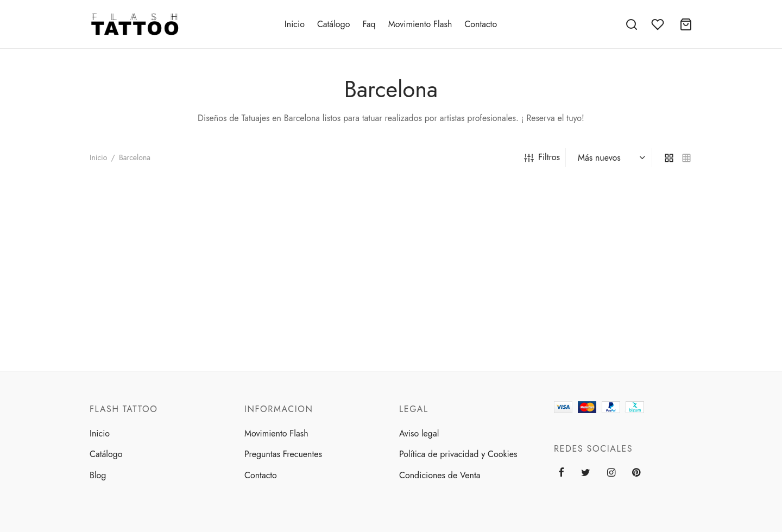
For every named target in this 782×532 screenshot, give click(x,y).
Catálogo (334, 24)
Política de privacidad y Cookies (458, 454)
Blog (98, 475)
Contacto (481, 24)
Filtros (542, 157)
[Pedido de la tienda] (610, 158)
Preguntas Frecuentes (283, 454)
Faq (369, 24)
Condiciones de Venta (440, 475)
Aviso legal (419, 433)
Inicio (295, 24)
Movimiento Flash (420, 24)
